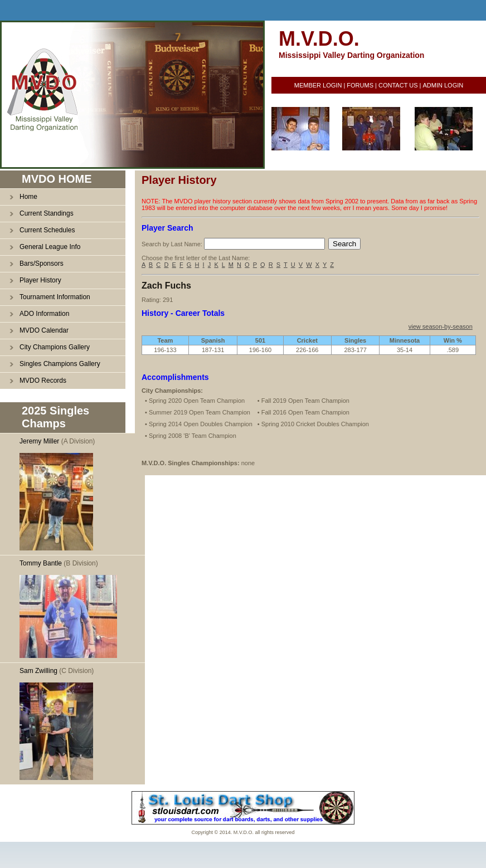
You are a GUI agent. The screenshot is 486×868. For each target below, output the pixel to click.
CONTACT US (398, 85)
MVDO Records (43, 381)
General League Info (50, 247)
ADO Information (44, 314)
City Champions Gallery (55, 347)
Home (28, 197)
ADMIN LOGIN (443, 85)
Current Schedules (47, 230)
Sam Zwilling (38, 671)
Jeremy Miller (39, 441)
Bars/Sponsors (42, 264)
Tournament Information (55, 297)
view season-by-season (441, 326)
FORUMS (360, 85)
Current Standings (47, 213)
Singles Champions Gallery (60, 364)
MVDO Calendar (44, 330)
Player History (40, 280)
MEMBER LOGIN (318, 85)
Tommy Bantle (41, 563)
